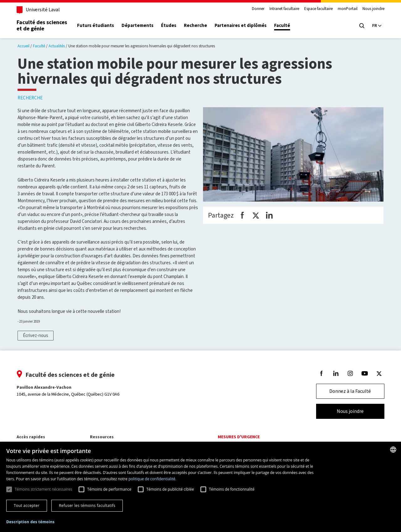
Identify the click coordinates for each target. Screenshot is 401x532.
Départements (138, 26)
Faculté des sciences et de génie (43, 25)
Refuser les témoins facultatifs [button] (87, 506)
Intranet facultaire (283, 9)
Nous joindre (372, 9)
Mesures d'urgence (239, 437)
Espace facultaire (318, 9)
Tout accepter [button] (27, 506)
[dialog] (200, 487)
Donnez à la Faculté (349, 391)
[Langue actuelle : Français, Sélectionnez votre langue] (376, 26)
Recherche (196, 26)
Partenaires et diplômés (242, 26)
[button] (30, 522)
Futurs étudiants (96, 26)
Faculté (283, 26)
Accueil (23, 46)
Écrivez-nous (36, 335)
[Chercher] (361, 26)
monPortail (347, 9)
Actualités (57, 46)
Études (170, 26)
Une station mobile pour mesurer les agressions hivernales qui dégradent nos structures (142, 46)
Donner (257, 9)
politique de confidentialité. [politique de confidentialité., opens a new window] (152, 479)
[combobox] (393, 450)
